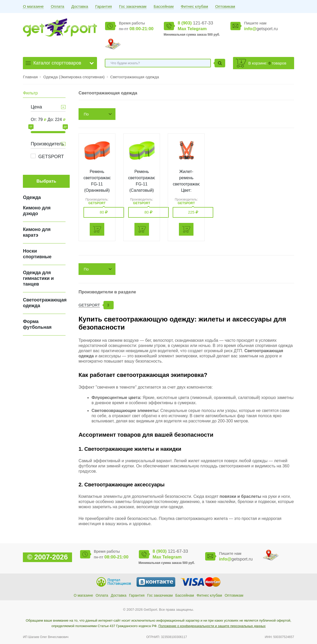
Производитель (47, 144)
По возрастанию (95, 116)
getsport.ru (261, 29)
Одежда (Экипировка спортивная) (75, 77)
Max (182, 29)
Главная (30, 77)
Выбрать (46, 181)
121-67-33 (195, 23)
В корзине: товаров (267, 63)
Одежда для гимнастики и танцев (38, 278)
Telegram (197, 29)
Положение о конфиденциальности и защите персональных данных (212, 626)
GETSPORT (51, 157)
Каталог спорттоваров (57, 63)
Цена (36, 107)
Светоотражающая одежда (135, 77)
